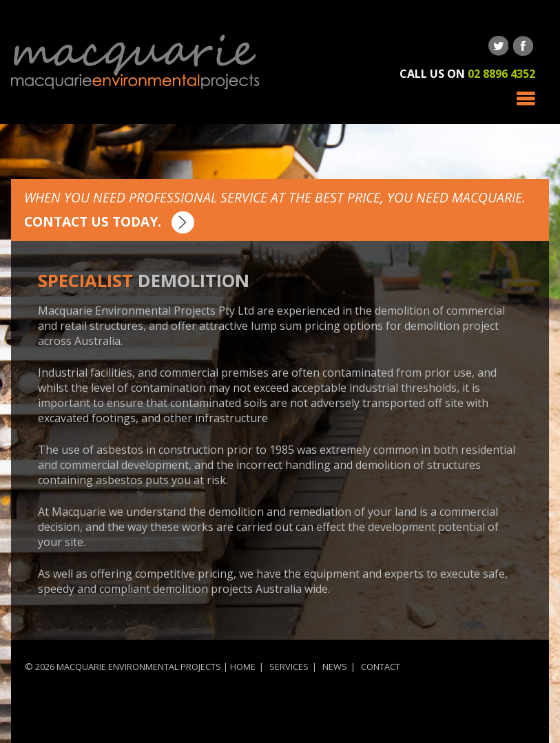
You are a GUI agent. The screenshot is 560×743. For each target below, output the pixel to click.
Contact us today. (109, 221)
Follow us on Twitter (498, 46)
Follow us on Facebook (523, 46)
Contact (381, 667)
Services (289, 667)
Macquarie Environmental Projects (135, 62)
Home (243, 667)
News (335, 667)
